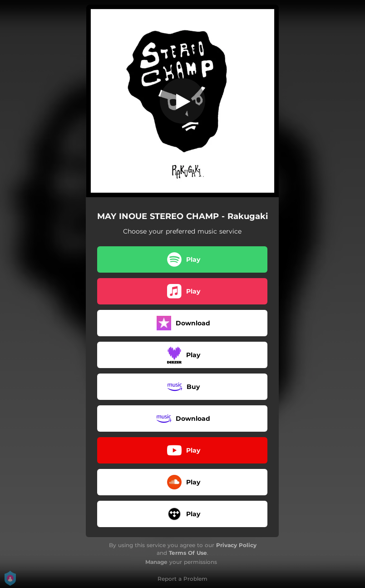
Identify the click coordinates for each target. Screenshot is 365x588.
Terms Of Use (188, 553)
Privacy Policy (236, 545)
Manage (156, 562)
